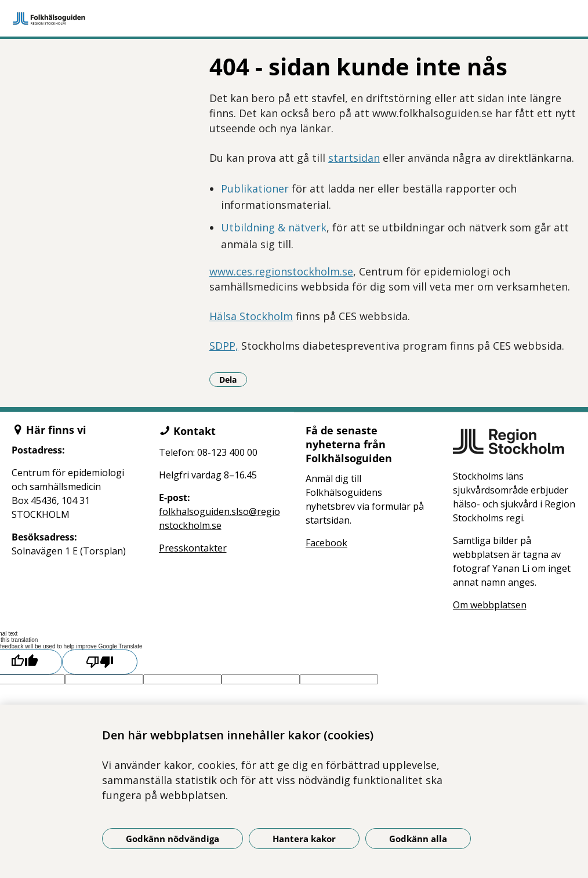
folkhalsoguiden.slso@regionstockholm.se (219, 518)
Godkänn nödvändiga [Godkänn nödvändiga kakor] (173, 839)
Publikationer (255, 188)
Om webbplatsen (490, 605)
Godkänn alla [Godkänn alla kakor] (418, 839)
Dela (233, 379)
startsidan (354, 158)
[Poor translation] (100, 662)
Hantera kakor (304, 839)
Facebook (326, 543)
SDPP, (224, 346)
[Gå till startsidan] (294, 19)
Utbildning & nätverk (274, 227)
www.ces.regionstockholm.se (281, 271)
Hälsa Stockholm (251, 316)
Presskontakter (193, 548)
